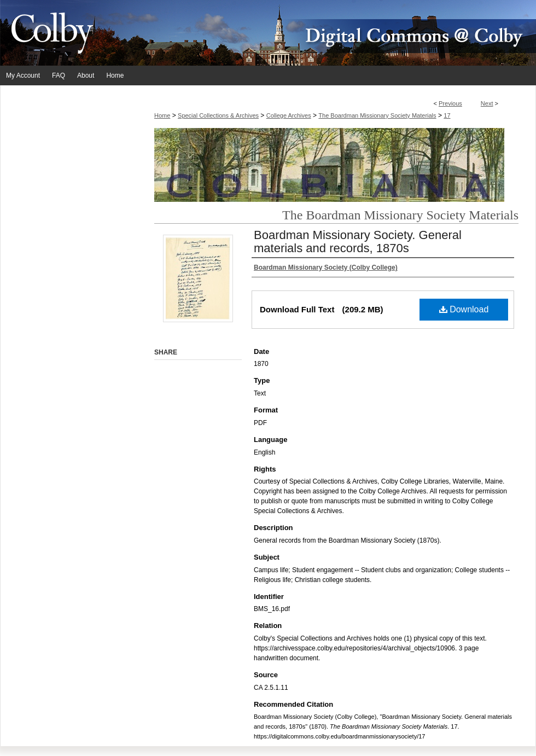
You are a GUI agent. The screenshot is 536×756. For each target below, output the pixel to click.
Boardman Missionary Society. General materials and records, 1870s (358, 242)
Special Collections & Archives (218, 115)
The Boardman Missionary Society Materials (377, 115)
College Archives (289, 115)
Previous (450, 103)
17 (447, 115)
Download (464, 309)
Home (162, 115)
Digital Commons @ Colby (334, 33)
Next (487, 103)
